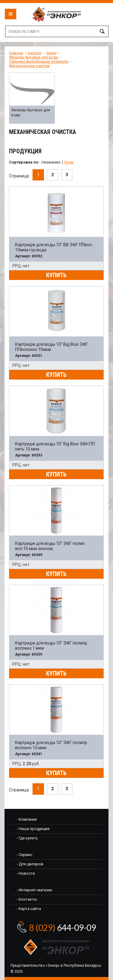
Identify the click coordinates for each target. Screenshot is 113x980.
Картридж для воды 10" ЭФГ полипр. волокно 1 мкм (52, 646)
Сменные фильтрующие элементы (39, 62)
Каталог (35, 53)
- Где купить (27, 838)
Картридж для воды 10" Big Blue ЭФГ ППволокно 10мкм (52, 347)
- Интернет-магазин (34, 890)
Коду (69, 162)
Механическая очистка (29, 66)
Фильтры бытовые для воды (34, 57)
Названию (51, 162)
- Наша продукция (33, 829)
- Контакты (27, 899)
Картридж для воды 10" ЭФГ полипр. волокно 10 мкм (52, 745)
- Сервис (24, 855)
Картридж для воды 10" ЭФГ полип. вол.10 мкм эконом (50, 546)
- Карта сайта (29, 909)
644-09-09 (63, 927)
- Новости (26, 873)
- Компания (27, 819)
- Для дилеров (30, 864)
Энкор (51, 53)
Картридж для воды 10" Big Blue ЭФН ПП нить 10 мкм (55, 446)
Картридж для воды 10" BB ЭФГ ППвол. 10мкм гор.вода (54, 247)
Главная (16, 53)
